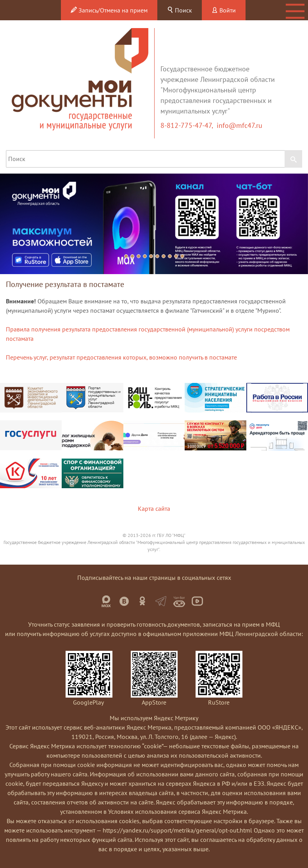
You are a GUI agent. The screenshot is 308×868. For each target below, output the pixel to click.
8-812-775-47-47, (189, 125)
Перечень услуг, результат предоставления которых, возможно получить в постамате (121, 357)
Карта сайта (154, 508)
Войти (224, 10)
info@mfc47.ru (239, 125)
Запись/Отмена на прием (109, 10)
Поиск (180, 10)
